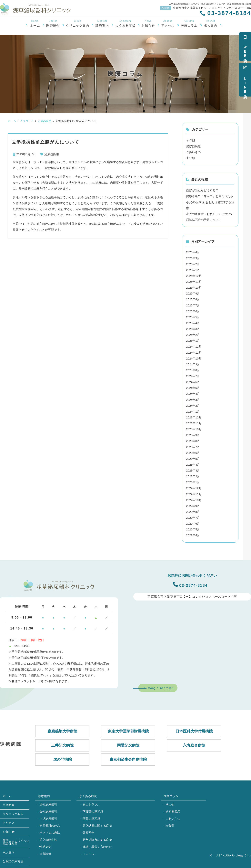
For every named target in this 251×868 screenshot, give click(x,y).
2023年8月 (193, 440)
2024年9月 (193, 364)
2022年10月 (194, 499)
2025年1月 (193, 340)
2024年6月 (193, 381)
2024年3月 (193, 399)
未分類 (191, 158)
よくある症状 (125, 23)
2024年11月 (194, 352)
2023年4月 (193, 463)
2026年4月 (193, 252)
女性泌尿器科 (48, 810)
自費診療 (45, 852)
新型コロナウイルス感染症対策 (16, 841)
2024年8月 (193, 369)
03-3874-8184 (190, 583)
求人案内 (211, 23)
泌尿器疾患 (52, 154)
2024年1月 (193, 411)
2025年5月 (193, 317)
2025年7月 (193, 305)
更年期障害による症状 (97, 838)
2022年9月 (193, 504)
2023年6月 (193, 452)
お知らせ (148, 23)
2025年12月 (194, 275)
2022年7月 (193, 516)
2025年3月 (193, 328)
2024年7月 (193, 375)
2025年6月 (193, 311)
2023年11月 (194, 422)
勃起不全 (88, 831)
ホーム (35, 23)
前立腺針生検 (48, 838)
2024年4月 (193, 393)
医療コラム (189, 23)
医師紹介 (53, 23)
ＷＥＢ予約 (245, 47)
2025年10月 (194, 287)
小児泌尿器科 (48, 817)
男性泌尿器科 (48, 803)
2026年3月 (193, 258)
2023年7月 (193, 446)
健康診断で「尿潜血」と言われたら (210, 196)
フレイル (88, 852)
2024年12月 (194, 346)
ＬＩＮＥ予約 (245, 80)
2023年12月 (194, 416)
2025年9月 (193, 293)
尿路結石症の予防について (204, 220)
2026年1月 (193, 270)
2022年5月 (193, 528)
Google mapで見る (161, 686)
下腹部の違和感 (93, 810)
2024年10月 (194, 358)
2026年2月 (193, 264)
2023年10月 (194, 428)
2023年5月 (193, 457)
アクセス (168, 23)
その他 (191, 140)
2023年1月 (193, 481)
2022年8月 (193, 510)
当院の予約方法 (13, 860)
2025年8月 (193, 299)
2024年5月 (193, 387)
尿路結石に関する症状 (97, 824)
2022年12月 (194, 487)
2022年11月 (194, 493)
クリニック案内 (78, 23)
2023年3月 (193, 469)
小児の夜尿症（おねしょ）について (210, 214)
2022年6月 (193, 522)
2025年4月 (193, 322)
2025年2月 (193, 334)
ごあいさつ (193, 152)
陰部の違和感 (91, 817)
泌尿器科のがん (50, 824)
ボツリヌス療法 (50, 831)
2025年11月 (194, 281)
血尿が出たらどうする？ (202, 190)
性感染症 (45, 845)
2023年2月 (193, 475)
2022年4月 (193, 534)
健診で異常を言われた (97, 845)
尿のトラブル (91, 803)
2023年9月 (193, 434)
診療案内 (102, 23)
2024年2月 (193, 405)
